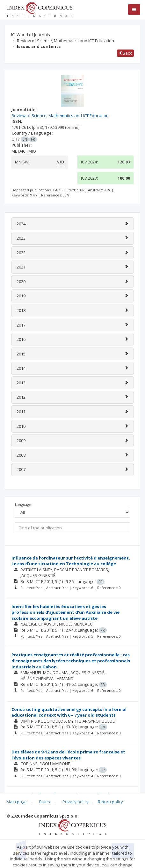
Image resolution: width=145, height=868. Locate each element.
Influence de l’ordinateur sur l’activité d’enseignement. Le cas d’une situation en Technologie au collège (71, 561)
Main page (17, 802)
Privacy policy (76, 802)
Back (125, 53)
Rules (45, 802)
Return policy (110, 802)
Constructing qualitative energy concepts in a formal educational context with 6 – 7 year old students (69, 712)
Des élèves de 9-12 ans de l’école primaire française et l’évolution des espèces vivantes (68, 755)
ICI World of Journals (31, 35)
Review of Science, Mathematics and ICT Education (65, 41)
